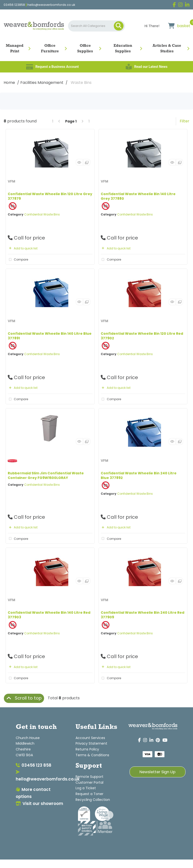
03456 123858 (14, 5)
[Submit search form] (119, 26)
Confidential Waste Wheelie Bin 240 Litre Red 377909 (143, 615)
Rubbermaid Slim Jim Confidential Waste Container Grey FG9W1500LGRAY (46, 475)
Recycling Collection (93, 800)
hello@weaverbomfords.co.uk (51, 5)
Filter (185, 121)
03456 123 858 (34, 765)
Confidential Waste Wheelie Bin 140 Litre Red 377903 (49, 615)
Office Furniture (50, 49)
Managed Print (15, 49)
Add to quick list (23, 248)
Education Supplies (123, 49)
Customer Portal (89, 782)
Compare (18, 260)
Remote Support (89, 777)
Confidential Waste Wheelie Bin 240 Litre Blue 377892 (139, 475)
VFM (12, 181)
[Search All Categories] (97, 26)
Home (9, 83)
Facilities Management (42, 83)
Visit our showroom (39, 804)
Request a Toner (89, 794)
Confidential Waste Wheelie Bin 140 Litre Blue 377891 (50, 336)
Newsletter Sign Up (158, 772)
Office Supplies (85, 49)
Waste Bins (81, 83)
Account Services (90, 738)
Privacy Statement (91, 743)
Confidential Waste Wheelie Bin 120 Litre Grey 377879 (50, 196)
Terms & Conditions (92, 755)
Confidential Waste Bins (42, 214)
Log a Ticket (86, 788)
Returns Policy (87, 749)
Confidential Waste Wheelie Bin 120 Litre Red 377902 (142, 336)
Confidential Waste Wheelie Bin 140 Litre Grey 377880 (138, 196)
